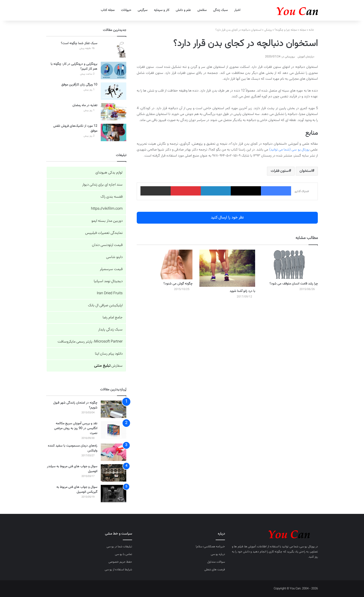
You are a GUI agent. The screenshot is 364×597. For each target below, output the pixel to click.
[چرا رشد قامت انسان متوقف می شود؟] (290, 264)
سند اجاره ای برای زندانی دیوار (102, 185)
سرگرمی (143, 10)
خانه (313, 30)
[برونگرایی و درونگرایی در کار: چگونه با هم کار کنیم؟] (114, 70)
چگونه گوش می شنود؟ (178, 284)
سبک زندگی (220, 10)
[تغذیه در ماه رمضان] (114, 112)
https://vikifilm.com (107, 209)
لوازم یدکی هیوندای (109, 173)
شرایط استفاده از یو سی (118, 570)
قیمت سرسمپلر (111, 269)
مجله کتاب (108, 10)
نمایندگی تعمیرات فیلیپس (104, 233)
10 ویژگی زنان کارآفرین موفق (79, 85)
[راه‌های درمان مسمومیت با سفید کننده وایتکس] (114, 452)
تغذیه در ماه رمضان (85, 105)
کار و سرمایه (162, 10)
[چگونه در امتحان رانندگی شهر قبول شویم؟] (114, 409)
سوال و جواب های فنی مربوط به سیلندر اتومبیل (72, 469)
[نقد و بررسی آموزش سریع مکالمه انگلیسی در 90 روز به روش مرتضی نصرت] (114, 430)
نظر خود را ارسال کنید (227, 218)
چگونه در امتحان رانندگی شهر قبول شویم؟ (75, 405)
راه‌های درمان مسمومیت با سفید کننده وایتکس (73, 448)
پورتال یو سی (307, 547)
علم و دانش (183, 10)
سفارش (108, 366)
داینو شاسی (114, 257)
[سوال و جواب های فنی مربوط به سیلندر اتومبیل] (114, 473)
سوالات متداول (216, 562)
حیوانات (126, 10)
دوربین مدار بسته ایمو (107, 221)
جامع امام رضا (113, 318)
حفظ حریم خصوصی (120, 562)
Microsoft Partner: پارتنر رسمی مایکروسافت (90, 342)
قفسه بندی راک (112, 197)
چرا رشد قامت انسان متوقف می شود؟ (294, 284)
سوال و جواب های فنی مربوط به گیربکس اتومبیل (77, 490)
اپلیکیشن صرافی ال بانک (105, 305)
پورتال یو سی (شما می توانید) (289, 150)
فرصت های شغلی (215, 570)
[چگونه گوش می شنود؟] (165, 264)
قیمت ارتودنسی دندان (107, 245)
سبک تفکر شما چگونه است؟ (79, 43)
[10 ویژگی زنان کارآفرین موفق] (114, 91)
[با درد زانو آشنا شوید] (227, 268)
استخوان (306, 171)
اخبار (237, 10)
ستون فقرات (280, 171)
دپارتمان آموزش (306, 57)
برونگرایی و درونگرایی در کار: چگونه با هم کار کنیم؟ (74, 67)
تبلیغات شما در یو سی (119, 547)
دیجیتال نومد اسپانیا (108, 281)
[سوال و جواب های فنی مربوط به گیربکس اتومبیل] (114, 494)
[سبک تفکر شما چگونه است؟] (114, 50)
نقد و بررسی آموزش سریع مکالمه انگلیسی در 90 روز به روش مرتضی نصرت (76, 428)
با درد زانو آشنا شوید (242, 291)
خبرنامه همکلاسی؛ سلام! (210, 547)
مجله (303, 30)
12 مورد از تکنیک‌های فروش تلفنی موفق (75, 129)
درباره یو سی (218, 554)
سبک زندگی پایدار (110, 330)
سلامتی (202, 10)
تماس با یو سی (123, 554)
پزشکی (268, 30)
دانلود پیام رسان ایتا (109, 354)
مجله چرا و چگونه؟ (286, 30)
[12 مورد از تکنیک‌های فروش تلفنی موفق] (114, 132)
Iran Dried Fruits (110, 293)
